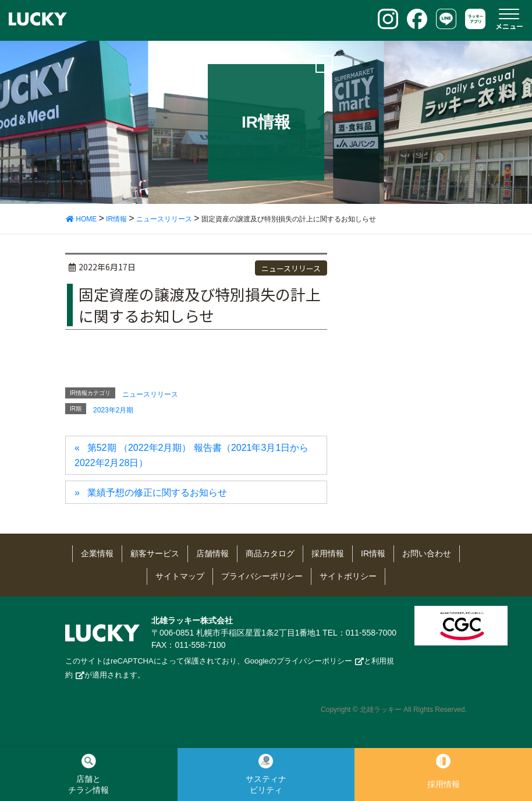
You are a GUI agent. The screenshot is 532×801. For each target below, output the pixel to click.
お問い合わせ (427, 553)
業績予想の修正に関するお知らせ (157, 493)
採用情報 (328, 553)
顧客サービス (155, 553)
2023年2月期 (113, 410)
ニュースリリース (291, 268)
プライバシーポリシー (262, 576)
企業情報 (97, 553)
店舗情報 (212, 553)
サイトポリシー (348, 576)
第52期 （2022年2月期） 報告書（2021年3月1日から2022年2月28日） (191, 455)
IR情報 (373, 553)
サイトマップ (180, 576)
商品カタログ (270, 553)
